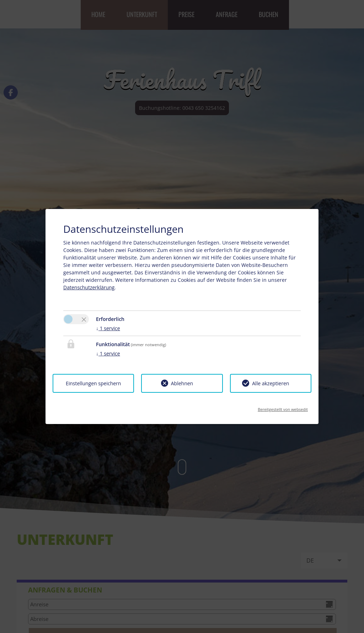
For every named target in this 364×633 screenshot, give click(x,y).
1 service (108, 328)
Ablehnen (182, 383)
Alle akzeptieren (271, 383)
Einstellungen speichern (93, 383)
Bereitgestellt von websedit (283, 407)
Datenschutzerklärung (89, 287)
